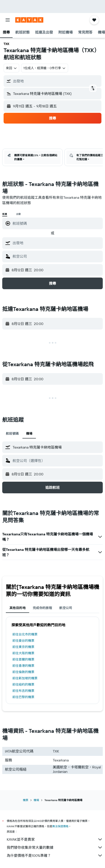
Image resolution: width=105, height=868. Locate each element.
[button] (8, 20)
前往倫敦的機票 (23, 672)
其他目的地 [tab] (17, 608)
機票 (26, 800)
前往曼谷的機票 (23, 641)
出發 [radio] (19, 214)
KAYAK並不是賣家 (55, 839)
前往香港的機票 (23, 666)
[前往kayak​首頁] (29, 20)
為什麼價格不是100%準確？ (55, 855)
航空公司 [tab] (66, 608)
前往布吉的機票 (23, 691)
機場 (36, 800)
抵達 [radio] (5, 214)
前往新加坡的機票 (25, 678)
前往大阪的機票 (23, 653)
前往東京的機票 (23, 647)
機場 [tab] (29, 434)
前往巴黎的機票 (23, 697)
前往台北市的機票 (25, 634)
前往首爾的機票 (23, 659)
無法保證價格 (60, 826)
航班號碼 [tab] (12, 434)
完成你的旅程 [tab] (42, 608)
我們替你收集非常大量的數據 (55, 847)
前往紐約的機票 (23, 684)
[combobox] (11, 68)
